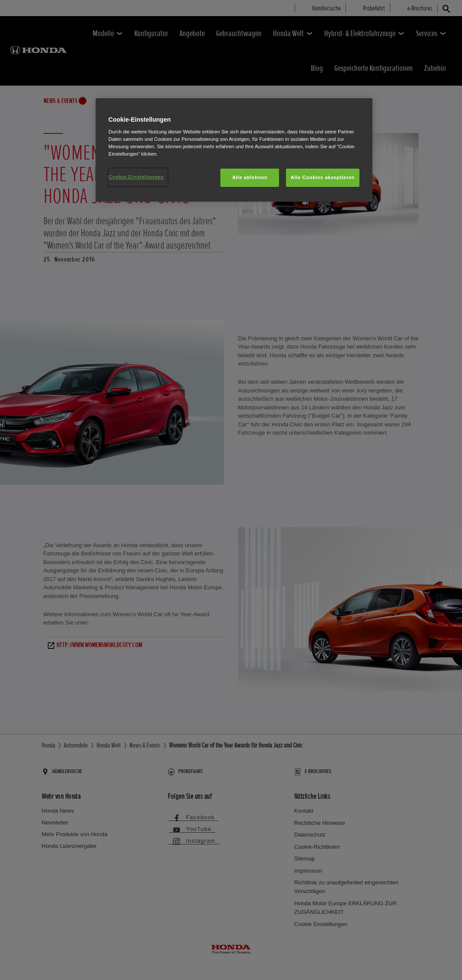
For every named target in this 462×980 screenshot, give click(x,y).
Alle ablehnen (250, 177)
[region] (234, 150)
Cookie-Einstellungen (136, 177)
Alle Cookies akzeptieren (323, 177)
